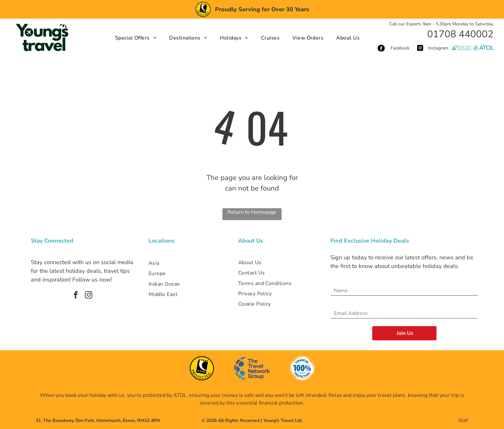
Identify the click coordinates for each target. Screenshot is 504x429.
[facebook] (76, 296)
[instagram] (89, 296)
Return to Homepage (252, 212)
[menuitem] (136, 38)
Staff (463, 420)
